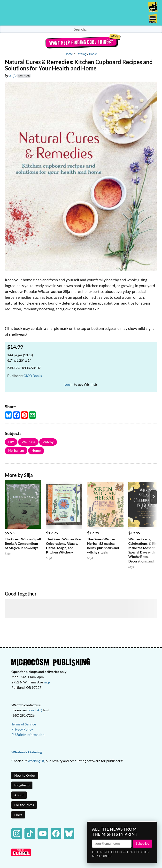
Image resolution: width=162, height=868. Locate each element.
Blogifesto (22, 785)
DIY (11, 442)
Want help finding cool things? (81, 42)
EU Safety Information (28, 735)
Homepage (81, 13)
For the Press (24, 805)
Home (69, 54)
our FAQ (36, 710)
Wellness (28, 442)
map (47, 682)
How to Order (25, 775)
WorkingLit (36, 761)
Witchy (48, 442)
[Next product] (154, 497)
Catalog (81, 54)
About (19, 795)
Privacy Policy (22, 729)
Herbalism (16, 450)
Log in (69, 384)
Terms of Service (24, 724)
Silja (13, 75)
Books (93, 54)
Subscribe (143, 843)
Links (18, 815)
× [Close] (152, 827)
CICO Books (33, 376)
